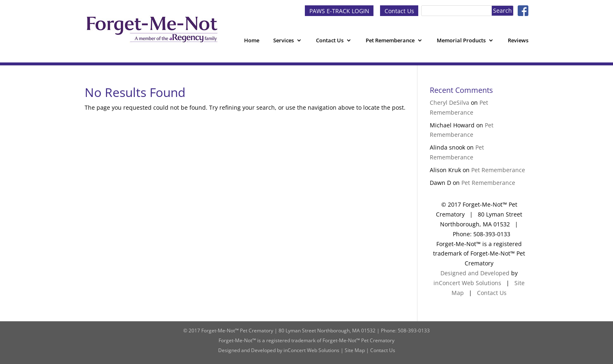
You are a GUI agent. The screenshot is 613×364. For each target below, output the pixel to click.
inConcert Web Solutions (467, 283)
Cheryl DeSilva (449, 103)
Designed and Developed (475, 273)
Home (252, 40)
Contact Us (399, 10)
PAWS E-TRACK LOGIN (339, 10)
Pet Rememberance (390, 40)
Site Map (355, 350)
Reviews (518, 40)
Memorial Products (461, 40)
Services (283, 40)
